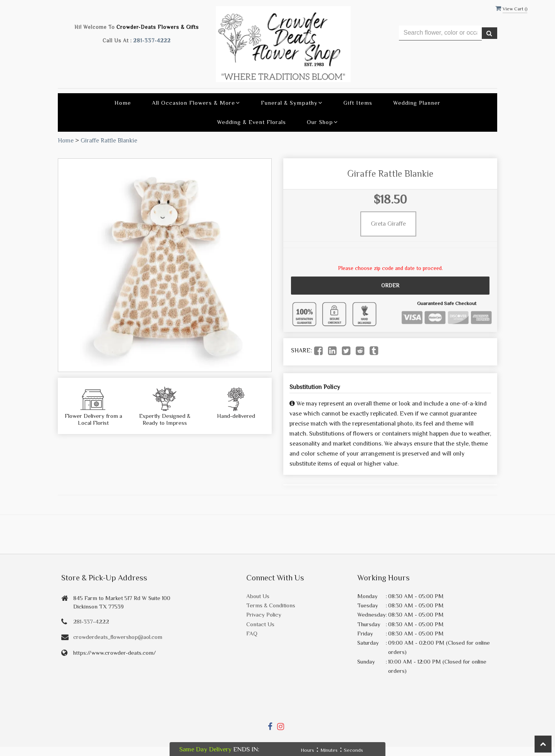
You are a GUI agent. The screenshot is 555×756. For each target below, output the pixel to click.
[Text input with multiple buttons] (440, 33)
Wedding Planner (417, 103)
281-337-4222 (152, 41)
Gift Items (358, 103)
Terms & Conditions (271, 605)
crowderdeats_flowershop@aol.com (118, 637)
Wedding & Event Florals (251, 122)
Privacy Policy (264, 614)
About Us (258, 596)
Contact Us (260, 624)
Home (123, 103)
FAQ (252, 633)
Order (390, 285)
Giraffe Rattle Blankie (109, 141)
